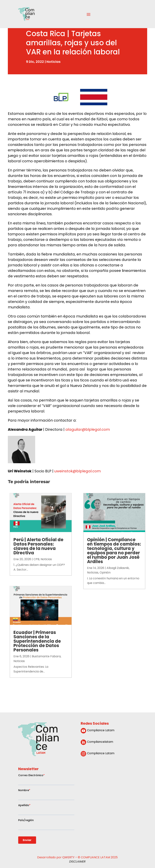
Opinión (105, 572)
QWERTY (68, 857)
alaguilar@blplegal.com (88, 429)
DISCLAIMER (77, 862)
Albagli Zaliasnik (118, 568)
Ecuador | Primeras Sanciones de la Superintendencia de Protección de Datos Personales (37, 641)
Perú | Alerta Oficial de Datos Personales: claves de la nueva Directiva (38, 546)
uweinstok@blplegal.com (77, 471)
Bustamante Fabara (46, 656)
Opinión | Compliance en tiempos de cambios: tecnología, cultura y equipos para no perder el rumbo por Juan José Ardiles (114, 551)
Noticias (53, 62)
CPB (36, 559)
